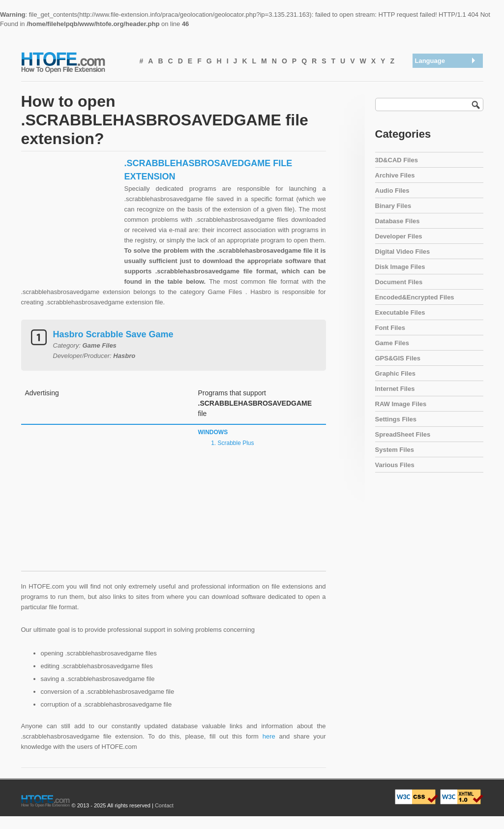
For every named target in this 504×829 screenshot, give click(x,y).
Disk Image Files (400, 267)
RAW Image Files (401, 404)
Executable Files (400, 312)
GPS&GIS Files (398, 358)
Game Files (392, 343)
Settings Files (396, 419)
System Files (395, 450)
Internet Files (395, 389)
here (269, 736)
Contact (164, 805)
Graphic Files (395, 373)
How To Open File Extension (74, 62)
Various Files (395, 465)
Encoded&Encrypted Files (415, 297)
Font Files (390, 328)
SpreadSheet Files (403, 434)
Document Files (399, 282)
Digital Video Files (403, 252)
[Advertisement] (70, 233)
